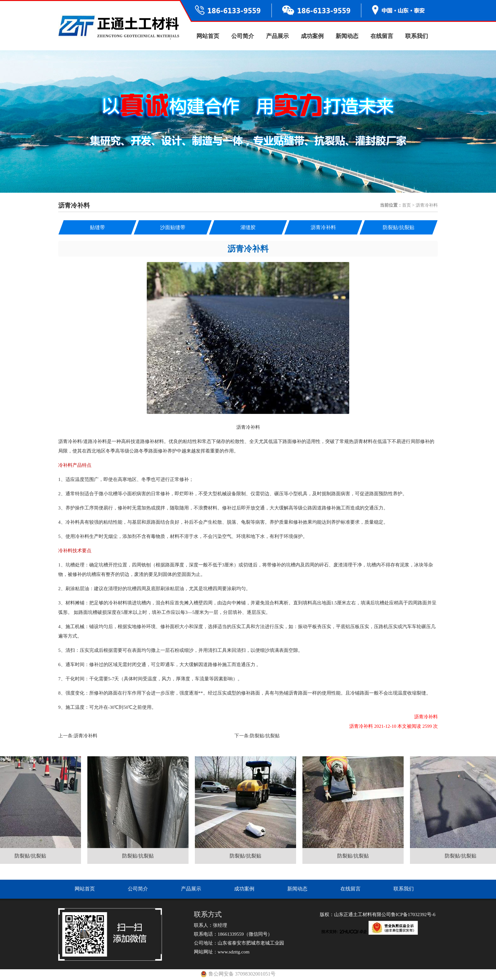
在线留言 (382, 36)
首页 (406, 205)
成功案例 (312, 36)
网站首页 (208, 36)
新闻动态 (347, 36)
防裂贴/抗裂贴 (265, 736)
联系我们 (417, 36)
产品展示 (277, 36)
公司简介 (243, 36)
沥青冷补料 (86, 736)
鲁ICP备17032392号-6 (413, 914)
